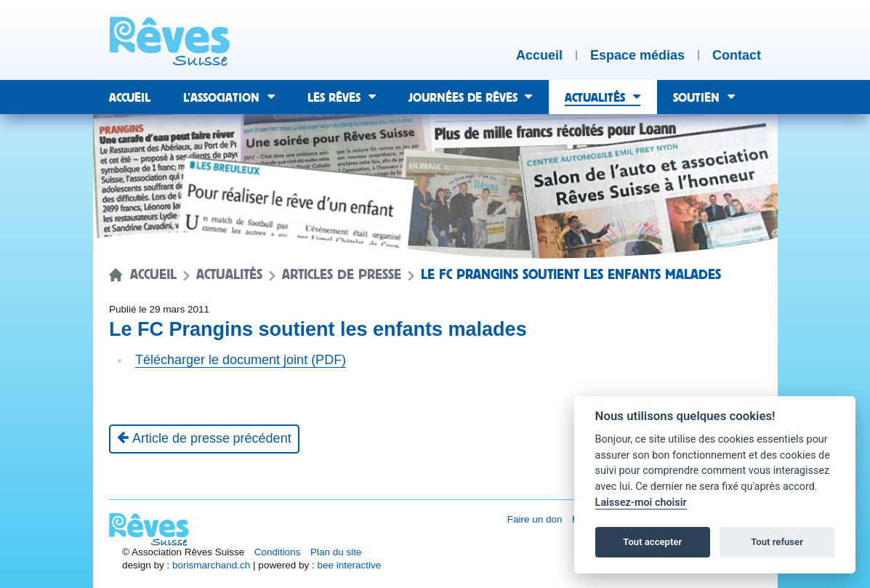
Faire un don (535, 519)
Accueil (153, 275)
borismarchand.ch (211, 565)
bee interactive (349, 565)
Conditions (278, 552)
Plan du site (336, 552)
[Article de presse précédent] (204, 439)
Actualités (229, 275)
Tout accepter (652, 542)
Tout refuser (777, 542)
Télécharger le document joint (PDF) (241, 360)
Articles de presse (342, 275)
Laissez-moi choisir (641, 503)
